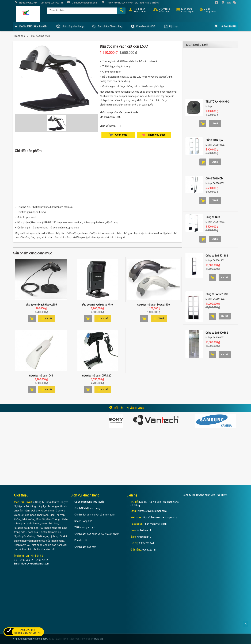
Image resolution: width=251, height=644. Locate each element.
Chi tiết (47, 319)
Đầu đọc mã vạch (128, 112)
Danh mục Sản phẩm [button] (31, 26)
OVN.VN (98, 639)
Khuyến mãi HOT (143, 26)
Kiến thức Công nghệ (184, 10)
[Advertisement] (97, 180)
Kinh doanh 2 (144, 537)
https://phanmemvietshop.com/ (160, 517)
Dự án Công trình (206, 10)
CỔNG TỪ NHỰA (214, 140)
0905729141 (149, 550)
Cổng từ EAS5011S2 (217, 256)
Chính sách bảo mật (85, 547)
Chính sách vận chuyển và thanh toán (95, 515)
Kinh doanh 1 (144, 530)
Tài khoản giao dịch (85, 528)
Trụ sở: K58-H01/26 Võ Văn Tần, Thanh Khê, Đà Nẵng (129, 3)
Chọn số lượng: (108, 126)
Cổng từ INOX (213, 217)
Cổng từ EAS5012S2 (217, 294)
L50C (119, 117)
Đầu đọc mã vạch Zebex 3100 (154, 305)
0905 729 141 (147, 543)
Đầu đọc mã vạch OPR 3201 (97, 376)
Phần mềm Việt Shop (155, 524)
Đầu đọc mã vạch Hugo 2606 (41, 305)
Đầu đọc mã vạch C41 (41, 376)
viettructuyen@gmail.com (152, 511)
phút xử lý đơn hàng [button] (70, 26)
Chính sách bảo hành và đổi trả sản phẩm (97, 534)
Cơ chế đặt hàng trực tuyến (89, 502)
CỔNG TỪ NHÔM (214, 179)
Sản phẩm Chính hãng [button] (107, 26)
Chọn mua (118, 135)
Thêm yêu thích (154, 135)
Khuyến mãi (81, 540)
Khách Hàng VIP (83, 521)
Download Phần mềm (161, 10)
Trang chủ (19, 36)
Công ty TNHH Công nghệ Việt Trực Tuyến (205, 495)
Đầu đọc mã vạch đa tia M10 (97, 305)
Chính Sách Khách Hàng (87, 508)
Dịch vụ (171, 26)
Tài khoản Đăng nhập (137, 10)
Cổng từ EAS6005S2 (217, 333)
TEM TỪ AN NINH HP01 (218, 102)
